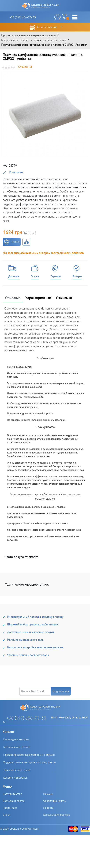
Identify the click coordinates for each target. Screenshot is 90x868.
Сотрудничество (12, 794)
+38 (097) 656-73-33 (26, 718)
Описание (13, 298)
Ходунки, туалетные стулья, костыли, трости (30, 763)
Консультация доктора (57, 815)
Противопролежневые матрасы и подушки (29, 755)
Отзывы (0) (25, 67)
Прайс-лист (10, 808)
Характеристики (38, 298)
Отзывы (64, 298)
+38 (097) (23, 18)
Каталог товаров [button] (47, 27)
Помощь (48, 794)
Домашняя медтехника (17, 770)
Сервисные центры (55, 801)
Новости (48, 808)
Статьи (7, 815)
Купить (12, 242)
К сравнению (26, 242)
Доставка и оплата (14, 801)
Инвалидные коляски (16, 740)
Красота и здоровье (15, 778)
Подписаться (61, 691)
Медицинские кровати (17, 747)
